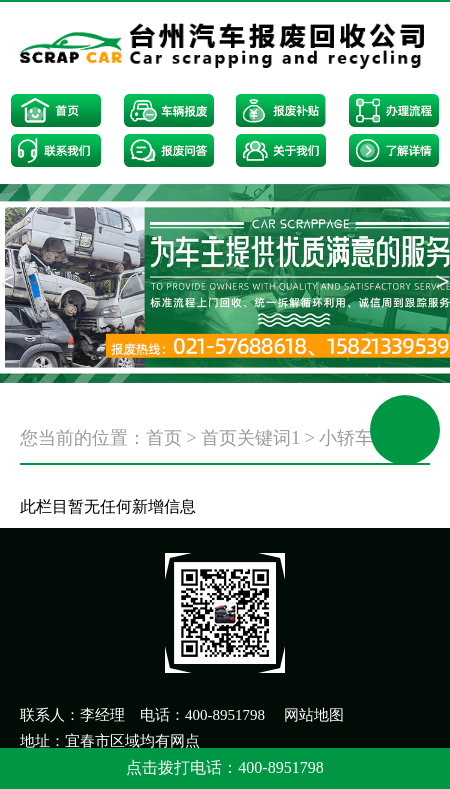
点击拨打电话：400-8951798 (224, 767)
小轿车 (346, 438)
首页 (164, 438)
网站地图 (314, 715)
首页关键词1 (250, 438)
